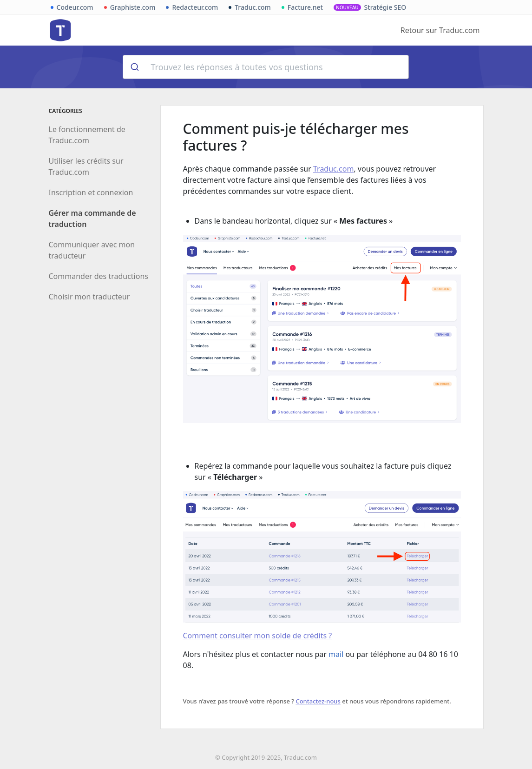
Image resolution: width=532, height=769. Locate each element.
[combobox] (266, 67)
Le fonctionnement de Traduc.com (87, 135)
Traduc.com (333, 169)
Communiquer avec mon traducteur (92, 250)
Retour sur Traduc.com (440, 30)
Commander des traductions (99, 276)
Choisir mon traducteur (89, 297)
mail (336, 654)
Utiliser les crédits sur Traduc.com (86, 166)
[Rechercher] (134, 67)
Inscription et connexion (91, 192)
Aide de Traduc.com (60, 30)
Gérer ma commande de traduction (92, 219)
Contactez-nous (318, 701)
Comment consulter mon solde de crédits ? (258, 636)
